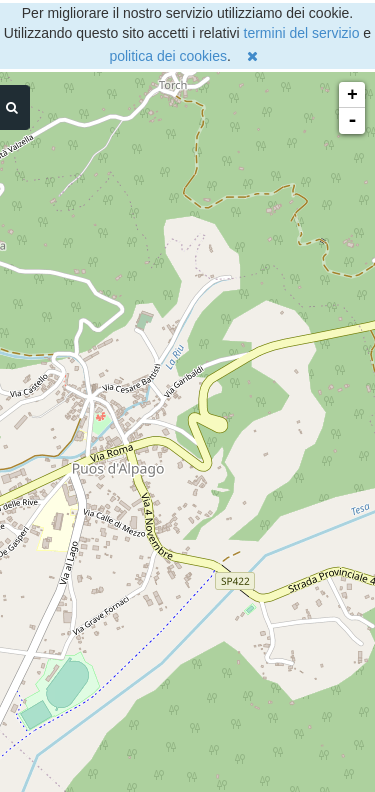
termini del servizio (302, 33)
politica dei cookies (168, 56)
